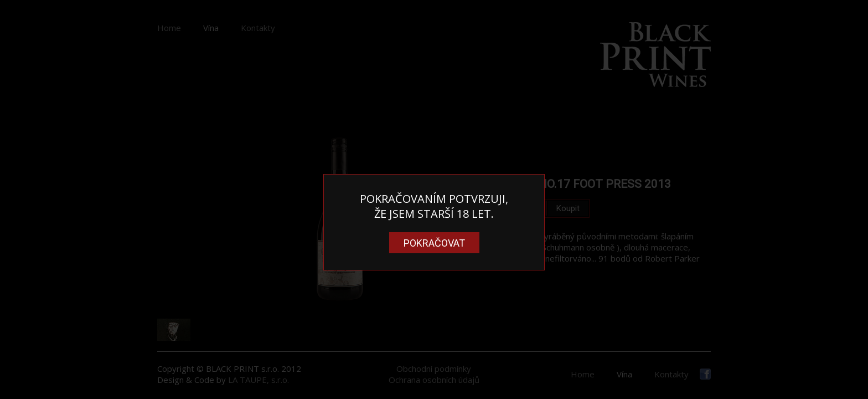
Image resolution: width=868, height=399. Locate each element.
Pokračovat (434, 243)
